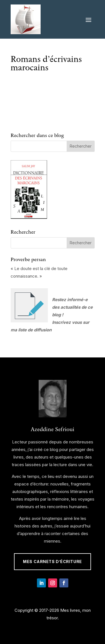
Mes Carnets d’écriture (52, 562)
